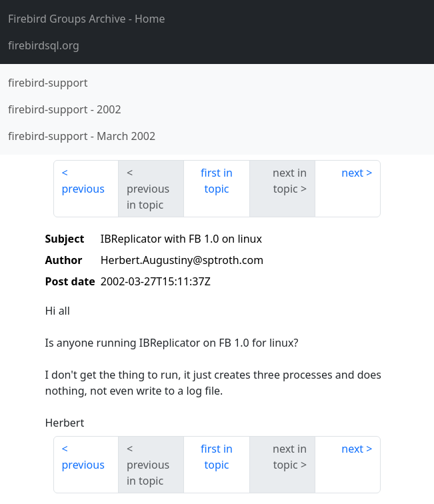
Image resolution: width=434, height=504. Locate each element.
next (352, 173)
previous (83, 189)
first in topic (217, 181)
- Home (87, 19)
